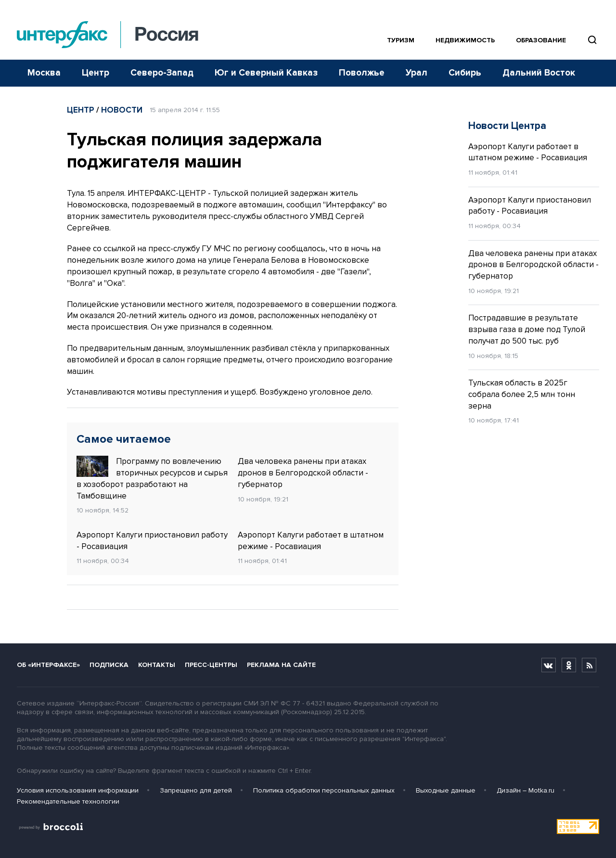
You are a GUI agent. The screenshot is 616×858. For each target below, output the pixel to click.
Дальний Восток (539, 73)
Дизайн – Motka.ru (526, 790)
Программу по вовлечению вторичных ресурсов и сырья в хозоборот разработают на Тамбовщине (152, 478)
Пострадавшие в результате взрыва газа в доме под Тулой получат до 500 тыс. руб (527, 329)
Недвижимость (465, 40)
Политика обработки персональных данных (324, 790)
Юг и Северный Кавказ (266, 73)
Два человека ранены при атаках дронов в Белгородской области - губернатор (303, 473)
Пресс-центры (211, 665)
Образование (541, 40)
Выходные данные (446, 790)
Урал (417, 73)
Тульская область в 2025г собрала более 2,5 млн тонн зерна (522, 394)
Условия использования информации (78, 790)
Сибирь (465, 73)
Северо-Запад (162, 73)
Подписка (109, 665)
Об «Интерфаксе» (48, 665)
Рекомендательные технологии (68, 801)
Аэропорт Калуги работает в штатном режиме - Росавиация (311, 541)
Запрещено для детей (196, 790)
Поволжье (362, 73)
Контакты (157, 665)
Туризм (401, 40)
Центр (96, 73)
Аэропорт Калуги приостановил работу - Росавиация (152, 541)
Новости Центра (507, 126)
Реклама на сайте (281, 665)
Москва (44, 73)
